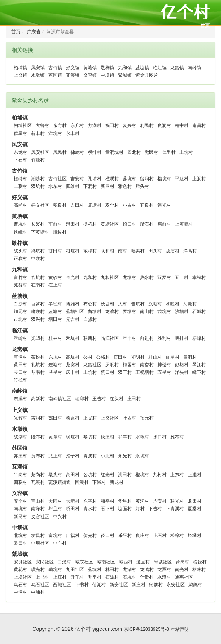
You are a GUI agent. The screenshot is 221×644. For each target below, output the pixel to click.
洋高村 (190, 251)
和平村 (107, 501)
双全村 (112, 205)
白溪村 (64, 562)
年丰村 (129, 338)
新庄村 (139, 585)
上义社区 (110, 418)
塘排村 (182, 338)
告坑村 (138, 304)
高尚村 (20, 205)
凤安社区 (40, 152)
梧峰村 (199, 338)
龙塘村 (129, 277)
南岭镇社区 (60, 399)
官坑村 (38, 277)
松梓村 (177, 536)
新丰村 (38, 133)
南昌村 (199, 125)
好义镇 (73, 68)
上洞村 (199, 179)
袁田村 (20, 543)
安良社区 (23, 562)
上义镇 (20, 75)
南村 (123, 251)
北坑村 (20, 536)
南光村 (182, 570)
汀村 (140, 509)
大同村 (55, 501)
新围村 (107, 186)
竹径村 (20, 380)
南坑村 (20, 509)
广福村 (73, 536)
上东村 (177, 475)
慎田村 (107, 372)
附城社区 (163, 562)
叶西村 (129, 418)
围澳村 (82, 482)
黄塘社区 (110, 224)
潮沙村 (38, 179)
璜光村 (38, 570)
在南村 (38, 285)
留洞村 (147, 179)
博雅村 (73, 304)
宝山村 (38, 501)
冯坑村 (38, 251)
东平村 (90, 501)
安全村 (20, 501)
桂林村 (55, 338)
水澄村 (164, 577)
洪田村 (125, 475)
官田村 (120, 357)
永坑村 (142, 456)
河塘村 (190, 304)
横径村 (200, 562)
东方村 (60, 125)
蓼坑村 (129, 179)
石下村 (107, 509)
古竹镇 (55, 68)
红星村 (173, 357)
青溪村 (90, 456)
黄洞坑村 (114, 152)
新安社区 (119, 585)
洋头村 (182, 372)
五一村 (182, 277)
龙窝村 (73, 365)
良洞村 (164, 125)
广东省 (34, 32)
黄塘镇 (90, 68)
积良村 (60, 205)
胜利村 (164, 338)
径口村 (107, 536)
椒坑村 (142, 475)
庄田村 (134, 399)
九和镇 (125, 68)
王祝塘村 (145, 372)
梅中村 (182, 125)
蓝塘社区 (75, 311)
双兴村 (38, 319)
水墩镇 (38, 75)
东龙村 (20, 152)
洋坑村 (55, 133)
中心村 (60, 543)
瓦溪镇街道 (60, 482)
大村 (123, 304)
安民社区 (45, 562)
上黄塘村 (184, 224)
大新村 (73, 501)
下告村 (155, 509)
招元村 (147, 418)
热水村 (147, 277)
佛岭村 (77, 152)
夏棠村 (195, 509)
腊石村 (147, 224)
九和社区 (110, 277)
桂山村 (155, 357)
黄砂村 (55, 277)
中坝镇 (107, 75)
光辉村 (20, 418)
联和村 (107, 251)
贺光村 (90, 536)
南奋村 (147, 365)
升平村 (95, 577)
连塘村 (55, 365)
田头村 (155, 251)
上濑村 (195, 475)
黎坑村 (90, 437)
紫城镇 (125, 75)
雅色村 (125, 186)
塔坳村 (195, 536)
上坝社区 (23, 577)
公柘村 (103, 357)
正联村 (20, 259)
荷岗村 (182, 562)
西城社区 (62, 585)
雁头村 (142, 186)
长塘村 (107, 304)
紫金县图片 (147, 75)
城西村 (126, 562)
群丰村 (125, 437)
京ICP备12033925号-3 (146, 629)
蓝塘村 (55, 311)
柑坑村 (73, 251)
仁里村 (169, 152)
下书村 (82, 585)
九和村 (90, 277)
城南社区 (106, 562)
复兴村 (129, 125)
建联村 (38, 311)
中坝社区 (40, 543)
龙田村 (195, 501)
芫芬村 (20, 285)
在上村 (55, 285)
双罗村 (164, 277)
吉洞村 (38, 418)
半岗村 (20, 475)
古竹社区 (58, 179)
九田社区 (75, 570)
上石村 (160, 536)
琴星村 (55, 372)
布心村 (90, 304)
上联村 (20, 186)
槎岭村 (20, 179)
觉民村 (151, 152)
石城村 (199, 311)
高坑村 (73, 357)
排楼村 (164, 365)
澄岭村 (20, 338)
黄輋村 (55, 437)
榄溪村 (112, 179)
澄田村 (73, 224)
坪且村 (55, 509)
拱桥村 (90, 224)
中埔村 (38, 592)
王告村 (99, 399)
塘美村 (138, 251)
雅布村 (177, 437)
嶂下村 (199, 372)
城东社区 (84, 562)
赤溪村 (20, 456)
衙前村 (156, 585)
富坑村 (55, 536)
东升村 (77, 125)
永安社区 (176, 585)
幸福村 (199, 277)
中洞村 (20, 592)
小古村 (129, 205)
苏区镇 (55, 75)
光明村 (138, 357)
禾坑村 (73, 338)
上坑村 (186, 152)
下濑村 (99, 482)
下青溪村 (175, 509)
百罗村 (38, 304)
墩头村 (55, 475)
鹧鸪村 (195, 585)
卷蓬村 (73, 418)
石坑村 (129, 577)
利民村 (147, 125)
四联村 (20, 482)
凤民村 (60, 152)
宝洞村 (20, 357)
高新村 (38, 399)
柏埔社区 (23, 125)
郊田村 (55, 418)
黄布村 (38, 456)
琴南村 (38, 372)
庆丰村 (73, 372)
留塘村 (95, 311)
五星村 (164, 372)
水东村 (55, 186)
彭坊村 (182, 365)
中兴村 (60, 517)
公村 (88, 357)
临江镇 (160, 68)
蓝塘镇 (142, 68)
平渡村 (182, 179)
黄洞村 (190, 357)
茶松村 (38, 357)
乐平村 (125, 536)
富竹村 (20, 277)
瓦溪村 (38, 482)
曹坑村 (20, 224)
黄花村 (20, 570)
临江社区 (110, 338)
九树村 (160, 475)
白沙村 (20, 304)
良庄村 (142, 536)
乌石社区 (40, 585)
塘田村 (55, 319)
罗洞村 (112, 365)
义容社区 (40, 517)
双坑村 (38, 186)
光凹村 (38, 338)
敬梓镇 (107, 68)
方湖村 (95, 125)
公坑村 (90, 475)
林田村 (112, 570)
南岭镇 (195, 68)
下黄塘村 (40, 232)
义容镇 (90, 75)
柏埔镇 (20, 68)
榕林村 (199, 570)
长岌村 (38, 224)
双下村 (125, 372)
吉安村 (77, 179)
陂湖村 (20, 437)
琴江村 (199, 365)
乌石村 (20, 585)
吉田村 (77, 205)
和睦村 (173, 304)
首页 (205, 26)
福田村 (112, 125)
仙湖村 (99, 585)
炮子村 (73, 456)
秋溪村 (107, 437)
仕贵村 (147, 577)
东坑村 (55, 357)
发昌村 (38, 536)
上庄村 (60, 577)
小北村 (107, 456)
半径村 (55, 304)
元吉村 (73, 319)
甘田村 (55, 251)
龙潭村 (164, 570)
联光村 (177, 501)
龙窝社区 (92, 365)
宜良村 (147, 205)
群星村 (20, 133)
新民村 (20, 517)
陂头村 (20, 251)
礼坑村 (38, 365)
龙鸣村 (147, 570)
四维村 (73, 186)
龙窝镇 (177, 68)
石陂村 (112, 577)
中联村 (38, 259)
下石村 (20, 160)
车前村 (55, 224)
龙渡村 (112, 311)
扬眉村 (173, 251)
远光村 (164, 205)
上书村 (42, 577)
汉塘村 (155, 304)
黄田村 (20, 365)
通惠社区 (184, 577)
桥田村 (73, 509)
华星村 (125, 501)
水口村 (160, 437)
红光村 (107, 475)
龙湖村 (129, 570)
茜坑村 (164, 311)
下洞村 (90, 186)
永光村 (125, 456)
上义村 (90, 418)
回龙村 (134, 152)
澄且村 (143, 562)
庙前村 (164, 224)
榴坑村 (164, 179)
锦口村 (129, 224)
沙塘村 (182, 311)
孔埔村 (95, 179)
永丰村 (73, 133)
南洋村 (38, 509)
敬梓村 (90, 251)
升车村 (77, 577)
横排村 (95, 152)
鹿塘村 (95, 205)
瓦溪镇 (73, 75)
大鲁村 (42, 125)
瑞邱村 (82, 399)
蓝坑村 (95, 570)
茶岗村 (38, 475)
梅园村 (129, 365)
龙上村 (55, 456)
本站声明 (180, 629)
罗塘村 (129, 311)
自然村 (90, 319)
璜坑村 (73, 437)
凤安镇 (38, 68)
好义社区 (40, 205)
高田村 (73, 475)
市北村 (20, 319)
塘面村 (125, 509)
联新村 (90, 338)
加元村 (20, 311)
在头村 (117, 399)
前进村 (147, 338)
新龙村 (117, 482)
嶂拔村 (60, 232)
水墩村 (142, 437)
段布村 (38, 437)
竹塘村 (38, 160)
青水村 (90, 509)
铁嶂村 (20, 232)
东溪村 (20, 399)
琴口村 (20, 372)
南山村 (147, 311)
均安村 (160, 501)
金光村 (73, 277)
